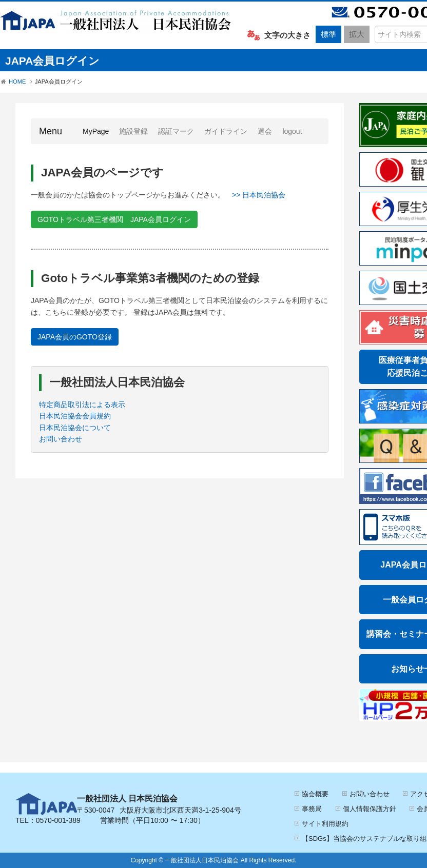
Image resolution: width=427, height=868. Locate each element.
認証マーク (176, 131)
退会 (265, 131)
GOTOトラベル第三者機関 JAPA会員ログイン (114, 219)
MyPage (98, 130)
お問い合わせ (61, 439)
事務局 (312, 809)
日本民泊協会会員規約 (75, 416)
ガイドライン (226, 131)
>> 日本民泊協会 (259, 195)
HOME (17, 82)
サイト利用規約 (325, 824)
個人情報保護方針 (370, 809)
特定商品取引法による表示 (82, 405)
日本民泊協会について (75, 428)
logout (292, 131)
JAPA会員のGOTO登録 (75, 337)
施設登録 (133, 131)
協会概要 (315, 794)
